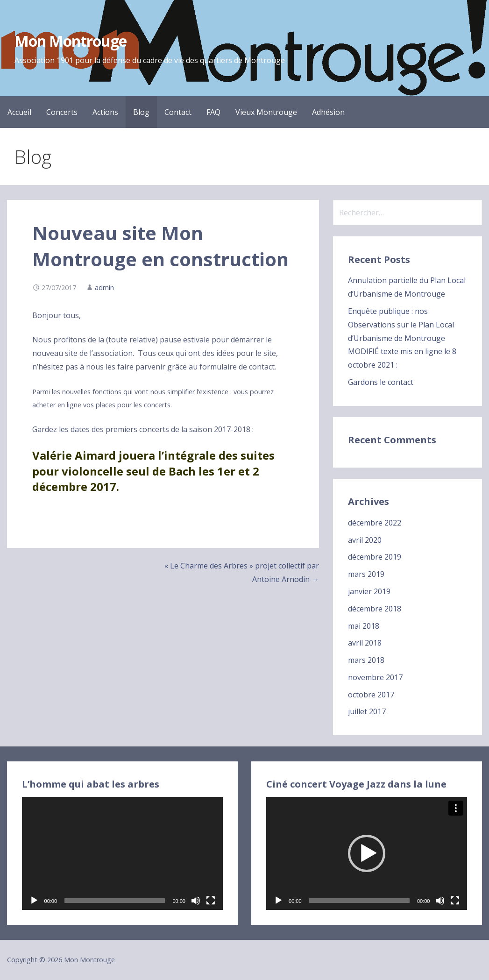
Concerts (62, 112)
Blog (141, 112)
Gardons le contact (381, 382)
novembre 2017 (375, 677)
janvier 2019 (369, 591)
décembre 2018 (375, 609)
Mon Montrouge (71, 41)
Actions (105, 112)
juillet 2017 (367, 711)
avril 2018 (365, 643)
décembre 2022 (375, 523)
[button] (367, 853)
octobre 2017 (371, 695)
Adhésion (328, 112)
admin (104, 288)
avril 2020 (365, 540)
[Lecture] (34, 901)
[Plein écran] (211, 901)
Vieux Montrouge (266, 112)
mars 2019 (366, 574)
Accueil (19, 112)
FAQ (213, 112)
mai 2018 (364, 626)
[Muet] (196, 901)
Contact (178, 112)
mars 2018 (366, 660)
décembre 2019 (375, 557)
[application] (122, 853)
